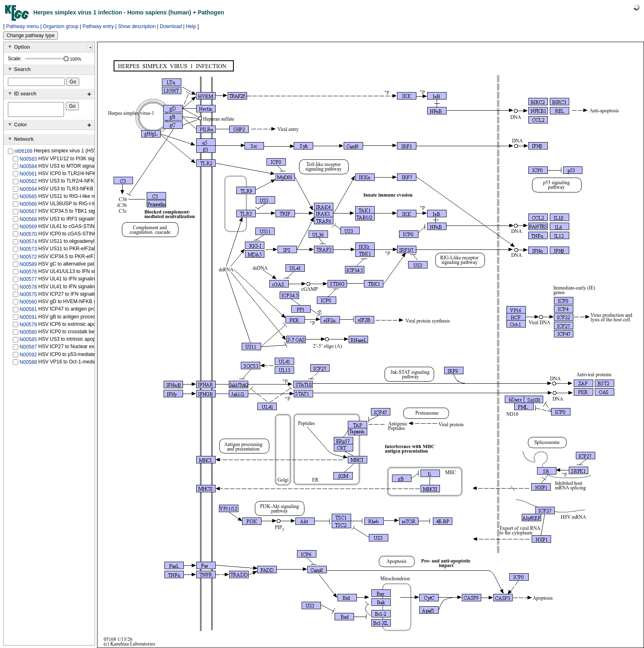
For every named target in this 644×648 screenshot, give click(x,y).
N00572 (28, 259)
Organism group (61, 26)
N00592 (28, 357)
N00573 (28, 252)
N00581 (28, 312)
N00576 (28, 274)
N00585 (28, 342)
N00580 (28, 335)
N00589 (28, 267)
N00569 (28, 229)
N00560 (28, 304)
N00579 (28, 327)
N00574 (28, 244)
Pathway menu (23, 26)
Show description (137, 26)
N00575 (28, 297)
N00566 (28, 207)
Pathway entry (98, 26)
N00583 (28, 161)
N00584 (28, 169)
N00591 (28, 319)
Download (171, 26)
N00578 (28, 289)
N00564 (28, 191)
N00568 (28, 221)
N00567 (28, 214)
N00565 (28, 199)
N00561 (28, 176)
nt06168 (23, 154)
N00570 (28, 237)
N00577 (28, 282)
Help (191, 26)
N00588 (28, 365)
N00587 (28, 349)
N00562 (28, 184)
